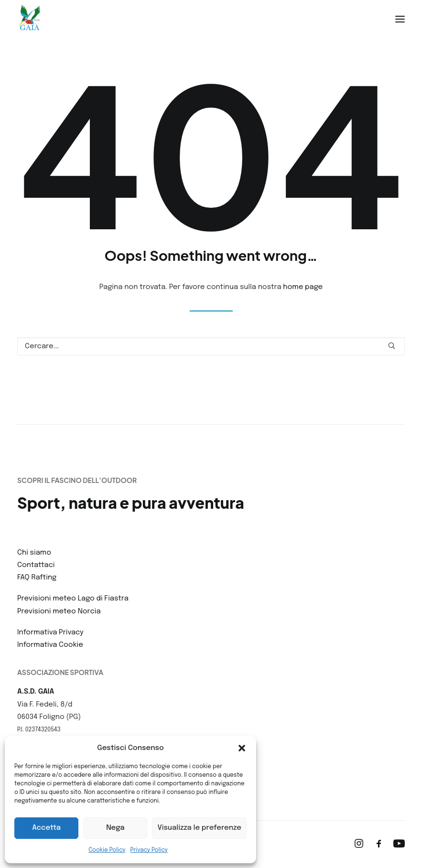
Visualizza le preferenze (199, 828)
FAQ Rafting (37, 578)
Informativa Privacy (50, 632)
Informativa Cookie (50, 645)
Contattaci (36, 565)
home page (303, 287)
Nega (115, 828)
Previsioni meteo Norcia (59, 611)
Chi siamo (34, 553)
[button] (242, 748)
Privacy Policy (149, 850)
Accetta (46, 828)
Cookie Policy (107, 850)
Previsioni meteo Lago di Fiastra (73, 599)
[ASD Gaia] (30, 19)
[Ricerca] (211, 346)
